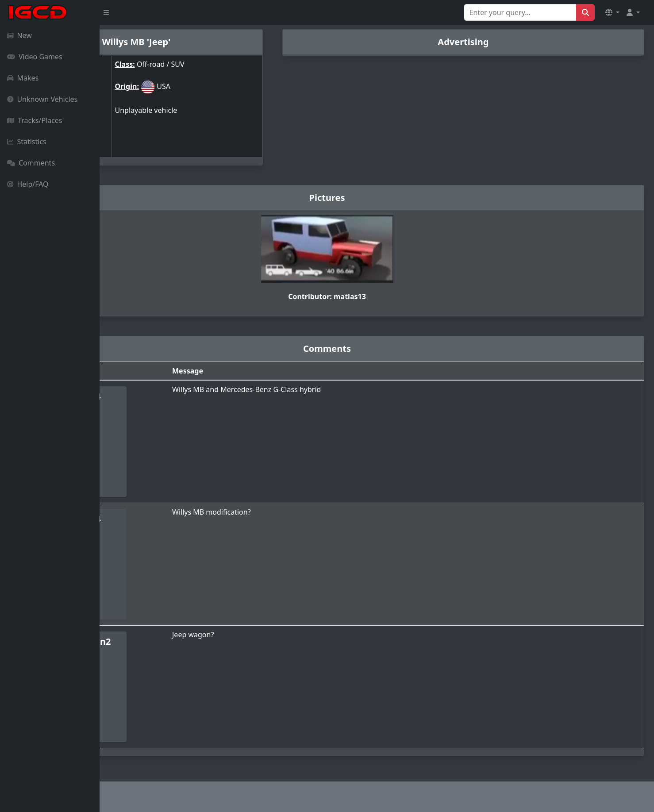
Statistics (27, 142)
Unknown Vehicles (42, 99)
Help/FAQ (28, 184)
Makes (23, 78)
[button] (612, 12)
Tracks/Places (35, 120)
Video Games (35, 57)
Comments (31, 163)
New (19, 35)
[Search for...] (520, 12)
